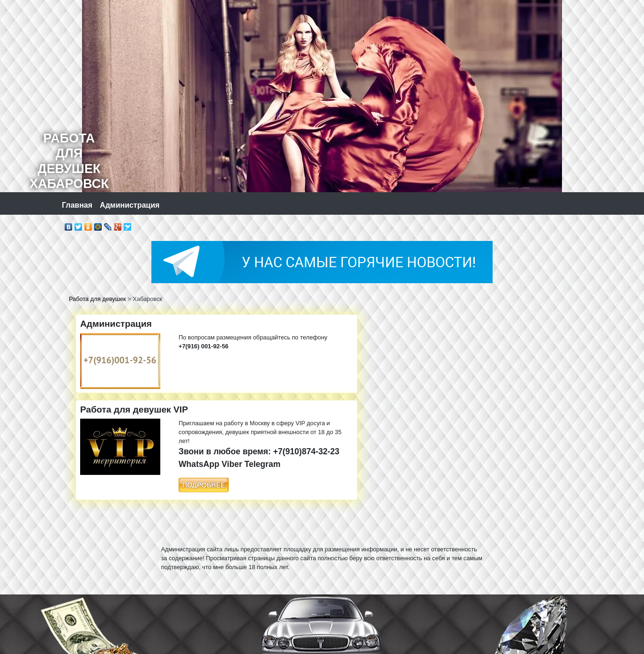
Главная (77, 205)
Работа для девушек (97, 299)
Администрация (130, 205)
